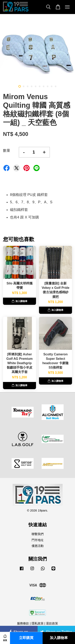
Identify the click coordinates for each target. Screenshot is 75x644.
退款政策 (52, 623)
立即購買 (26, 638)
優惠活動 (38, 546)
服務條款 (23, 623)
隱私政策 (38, 623)
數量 (7, 151)
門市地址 (38, 540)
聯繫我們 (38, 534)
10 (56, 86)
